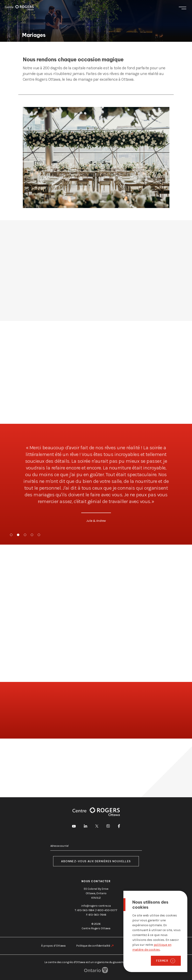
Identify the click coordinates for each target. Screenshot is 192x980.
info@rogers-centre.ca (96, 906)
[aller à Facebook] (119, 827)
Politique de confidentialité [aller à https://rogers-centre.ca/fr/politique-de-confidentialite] (93, 946)
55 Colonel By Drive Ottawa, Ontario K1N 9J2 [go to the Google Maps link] (96, 893)
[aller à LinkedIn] (86, 827)
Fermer (162, 961)
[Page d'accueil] (19, 8)
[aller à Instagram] (108, 827)
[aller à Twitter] (97, 827)
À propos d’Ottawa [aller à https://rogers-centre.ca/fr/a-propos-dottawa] (53, 946)
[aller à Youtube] (74, 827)
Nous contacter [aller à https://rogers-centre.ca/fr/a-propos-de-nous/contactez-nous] (96, 881)
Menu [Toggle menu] (183, 8)
